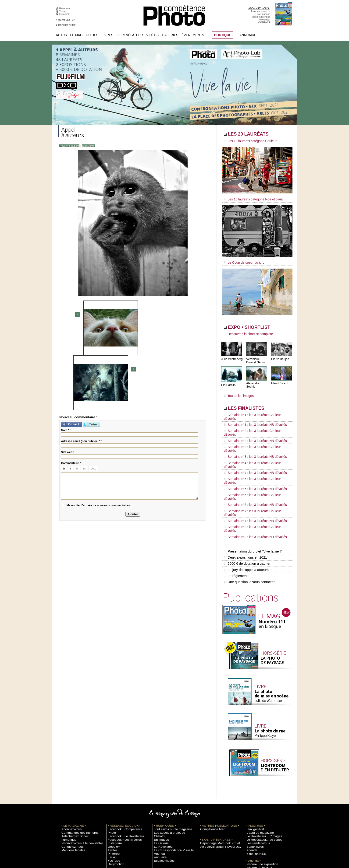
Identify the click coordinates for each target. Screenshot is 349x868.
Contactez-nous (70, 772)
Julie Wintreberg (231, 354)
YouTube (113, 786)
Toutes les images (237, 389)
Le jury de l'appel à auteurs (246, 501)
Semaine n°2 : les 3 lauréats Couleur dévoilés (254, 416)
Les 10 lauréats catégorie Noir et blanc (250, 198)
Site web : (68, 371)
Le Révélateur (130, 35)
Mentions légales (71, 775)
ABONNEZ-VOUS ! (259, 8)
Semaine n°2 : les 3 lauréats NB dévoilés (251, 420)
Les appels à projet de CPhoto (171, 761)
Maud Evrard (279, 379)
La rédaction (253, 821)
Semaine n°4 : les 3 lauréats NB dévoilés (251, 438)
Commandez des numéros (76, 761)
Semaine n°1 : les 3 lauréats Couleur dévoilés (254, 407)
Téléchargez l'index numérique (78, 765)
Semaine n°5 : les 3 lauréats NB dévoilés (251, 447)
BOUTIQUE (223, 35)
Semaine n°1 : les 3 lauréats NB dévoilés (251, 412)
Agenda (158, 779)
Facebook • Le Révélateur (122, 761)
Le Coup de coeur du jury (242, 259)
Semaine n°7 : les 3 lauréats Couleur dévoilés (254, 460)
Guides (92, 35)
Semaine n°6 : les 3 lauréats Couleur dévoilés (254, 451)
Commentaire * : (72, 382)
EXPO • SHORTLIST (257, 324)
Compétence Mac (210, 758)
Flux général (253, 758)
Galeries (170, 35)
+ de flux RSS (254, 782)
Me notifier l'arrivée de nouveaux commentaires (98, 424)
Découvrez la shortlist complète (245, 330)
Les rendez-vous (256, 772)
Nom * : (66, 349)
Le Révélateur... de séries (261, 768)
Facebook (66, 8)
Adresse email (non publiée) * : (81, 360)
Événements (193, 35)
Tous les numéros (260, 11)
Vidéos (152, 35)
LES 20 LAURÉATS (256, 135)
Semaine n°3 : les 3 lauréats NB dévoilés (251, 429)
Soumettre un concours (259, 800)
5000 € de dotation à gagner (246, 497)
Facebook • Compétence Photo (125, 758)
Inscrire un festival (256, 796)
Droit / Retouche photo (259, 824)
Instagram (66, 14)
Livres (107, 35)
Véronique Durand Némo (255, 356)
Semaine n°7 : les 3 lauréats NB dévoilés (251, 465)
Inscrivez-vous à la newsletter (78, 768)
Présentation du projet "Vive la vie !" (252, 487)
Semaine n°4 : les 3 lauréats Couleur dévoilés (254, 434)
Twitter (64, 11)
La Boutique (264, 14)
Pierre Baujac (280, 354)
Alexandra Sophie (257, 379)
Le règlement (235, 506)
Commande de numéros (260, 814)
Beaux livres (253, 775)
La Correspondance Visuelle (170, 775)
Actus (61, 35)
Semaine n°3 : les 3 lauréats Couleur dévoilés (254, 425)
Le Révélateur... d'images (260, 765)
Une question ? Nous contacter (248, 511)
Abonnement (253, 817)
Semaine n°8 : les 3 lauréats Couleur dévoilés (254, 469)
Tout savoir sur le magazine (169, 758)
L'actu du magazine (257, 761)
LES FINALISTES (253, 401)
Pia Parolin (228, 380)
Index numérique (261, 17)
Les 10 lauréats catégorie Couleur (247, 141)
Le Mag (76, 35)
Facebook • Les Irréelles (121, 765)
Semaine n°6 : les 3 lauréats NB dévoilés (251, 456)
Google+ (112, 772)
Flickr (111, 782)
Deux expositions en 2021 (245, 492)
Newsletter (264, 20)
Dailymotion (114, 789)
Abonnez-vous (69, 758)
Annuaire (248, 35)
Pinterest (113, 779)
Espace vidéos (162, 786)
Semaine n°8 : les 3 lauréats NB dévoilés (251, 474)
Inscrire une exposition (259, 793)
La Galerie (160, 768)
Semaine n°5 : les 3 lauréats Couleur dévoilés (254, 443)
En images (160, 765)
